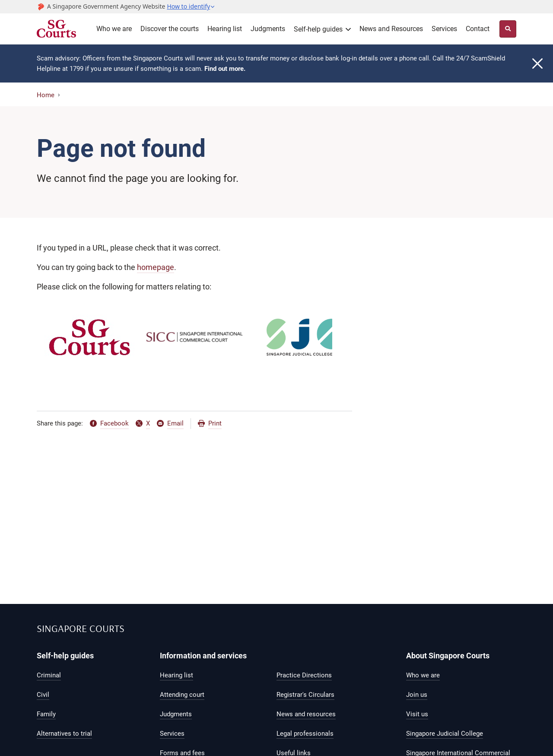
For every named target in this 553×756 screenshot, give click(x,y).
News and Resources (391, 29)
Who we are (114, 29)
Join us (417, 695)
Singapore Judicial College (445, 734)
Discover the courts (170, 29)
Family (46, 714)
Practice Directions (304, 675)
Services (444, 29)
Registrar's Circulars (305, 695)
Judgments (268, 29)
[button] (191, 6)
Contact (478, 29)
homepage (156, 267)
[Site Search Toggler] (508, 29)
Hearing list (225, 29)
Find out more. (225, 69)
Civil (43, 695)
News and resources (306, 714)
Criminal (49, 675)
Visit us (417, 714)
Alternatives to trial (64, 734)
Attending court (182, 695)
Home (46, 95)
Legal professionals (305, 734)
